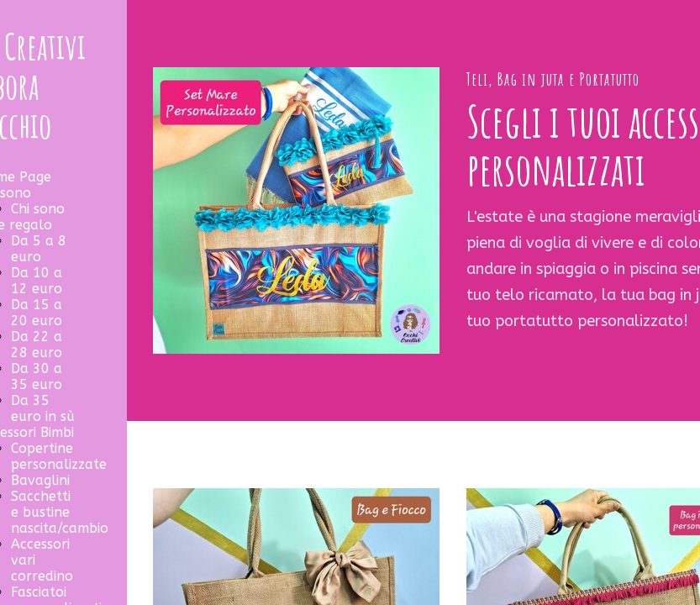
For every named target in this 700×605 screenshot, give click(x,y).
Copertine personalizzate (59, 456)
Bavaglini (40, 480)
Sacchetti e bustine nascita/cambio (60, 512)
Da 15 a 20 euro (37, 313)
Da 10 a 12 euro (37, 281)
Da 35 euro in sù (43, 408)
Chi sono (38, 209)
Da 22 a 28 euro (37, 345)
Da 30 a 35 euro (37, 376)
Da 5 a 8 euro (39, 249)
